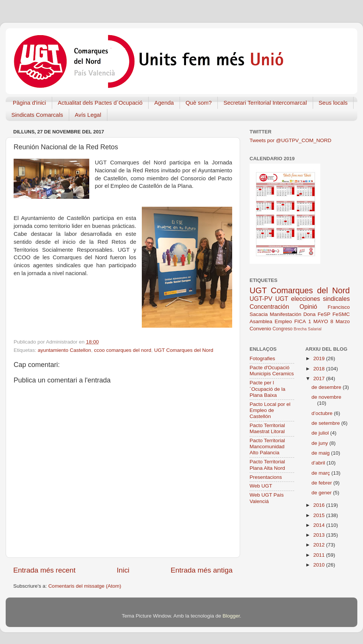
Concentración (269, 307)
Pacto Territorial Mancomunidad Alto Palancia (267, 447)
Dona (309, 314)
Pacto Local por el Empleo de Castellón (270, 410)
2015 (320, 515)
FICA (300, 321)
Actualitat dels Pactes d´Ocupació (100, 103)
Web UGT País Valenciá (267, 498)
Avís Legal (88, 115)
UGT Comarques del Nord (184, 350)
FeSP (324, 314)
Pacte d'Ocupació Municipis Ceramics (272, 371)
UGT (282, 299)
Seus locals (333, 103)
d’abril (319, 463)
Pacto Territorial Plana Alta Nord (267, 465)
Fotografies (262, 358)
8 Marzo (340, 321)
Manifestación (285, 314)
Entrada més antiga (202, 570)
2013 (320, 535)
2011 (320, 555)
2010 (320, 565)
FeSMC (341, 314)
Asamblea (261, 321)
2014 (320, 525)
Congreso (283, 329)
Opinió (308, 307)
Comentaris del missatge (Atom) (85, 586)
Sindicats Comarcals (37, 115)
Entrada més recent (44, 570)
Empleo (283, 321)
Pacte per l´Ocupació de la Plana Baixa (268, 389)
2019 (320, 358)
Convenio (260, 329)
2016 (320, 505)
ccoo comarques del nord (123, 350)
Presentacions (266, 477)
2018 (320, 369)
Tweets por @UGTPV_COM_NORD (290, 140)
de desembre (327, 387)
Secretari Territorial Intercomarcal (265, 103)
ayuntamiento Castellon (64, 350)
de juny (320, 443)
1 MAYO (318, 321)
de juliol (321, 433)
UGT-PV (261, 299)
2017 (320, 379)
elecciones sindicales (320, 299)
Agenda (164, 103)
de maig (321, 453)
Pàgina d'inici (29, 103)
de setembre (327, 423)
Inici (123, 570)
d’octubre (323, 413)
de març (322, 473)
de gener (322, 493)
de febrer (323, 483)
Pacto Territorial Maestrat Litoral (267, 428)
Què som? (199, 103)
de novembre (327, 397)
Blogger (231, 616)
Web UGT (261, 486)
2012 (320, 545)
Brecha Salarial (308, 329)
